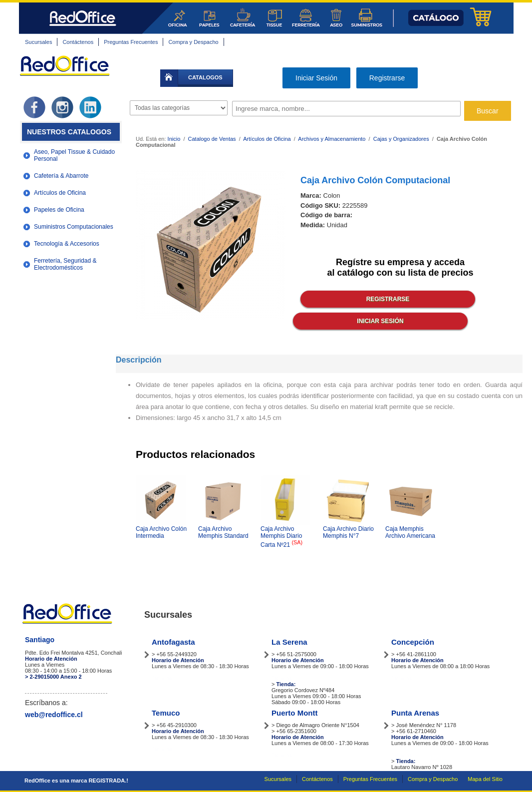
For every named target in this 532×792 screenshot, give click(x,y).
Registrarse (387, 78)
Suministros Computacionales (74, 227)
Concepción (413, 642)
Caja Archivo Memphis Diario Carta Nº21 (281, 537)
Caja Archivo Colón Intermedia (161, 532)
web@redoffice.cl (54, 715)
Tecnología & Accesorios (67, 244)
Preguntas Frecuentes (131, 42)
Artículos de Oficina (60, 193)
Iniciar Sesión (316, 78)
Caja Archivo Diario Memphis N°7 (348, 532)
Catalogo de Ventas (212, 139)
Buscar (488, 111)
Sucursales (38, 42)
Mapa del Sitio (485, 779)
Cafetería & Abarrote (61, 176)
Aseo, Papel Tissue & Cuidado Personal (74, 155)
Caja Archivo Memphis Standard (223, 532)
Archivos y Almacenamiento (332, 139)
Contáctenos (78, 42)
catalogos (205, 77)
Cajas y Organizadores (401, 139)
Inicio (174, 139)
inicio (169, 78)
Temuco (166, 713)
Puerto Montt (294, 713)
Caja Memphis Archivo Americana (410, 532)
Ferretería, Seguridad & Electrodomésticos (65, 264)
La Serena (289, 642)
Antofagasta (173, 642)
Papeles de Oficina (59, 210)
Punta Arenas (415, 713)
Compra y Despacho (193, 42)
